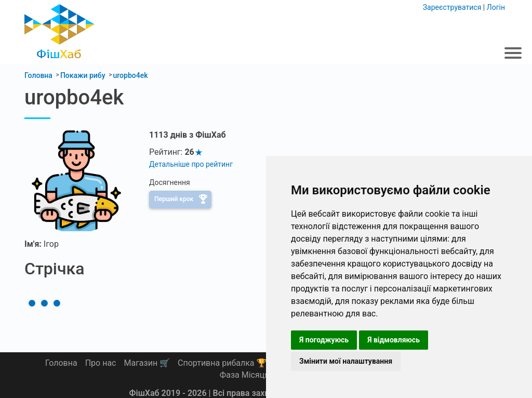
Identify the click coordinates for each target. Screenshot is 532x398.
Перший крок (174, 199)
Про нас (101, 363)
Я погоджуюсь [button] (324, 340)
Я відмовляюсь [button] (394, 340)
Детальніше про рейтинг (191, 164)
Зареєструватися (452, 7)
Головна (61, 363)
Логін (496, 7)
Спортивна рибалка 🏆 (222, 363)
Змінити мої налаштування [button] (346, 361)
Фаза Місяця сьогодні (262, 375)
